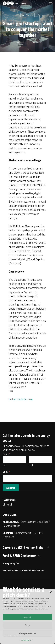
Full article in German (21, 399)
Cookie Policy (26, 640)
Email (6, 472)
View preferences (28, 633)
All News (27, 15)
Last (31, 465)
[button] (51, 592)
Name (6, 454)
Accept (28, 617)
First (5, 465)
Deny (27, 625)
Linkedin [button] (8, 504)
